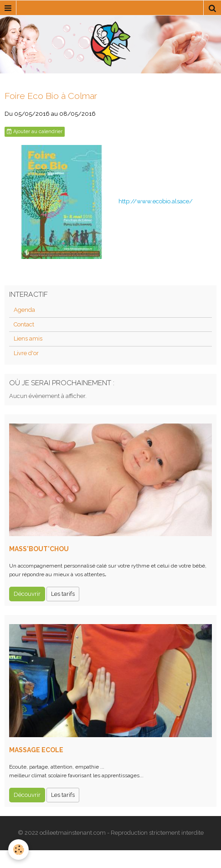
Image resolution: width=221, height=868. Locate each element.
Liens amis (28, 338)
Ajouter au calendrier (35, 132)
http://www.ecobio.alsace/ (156, 201)
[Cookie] (18, 850)
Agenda (24, 310)
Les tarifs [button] (63, 594)
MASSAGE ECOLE (36, 750)
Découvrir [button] (27, 594)
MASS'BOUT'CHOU (39, 549)
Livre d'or (26, 353)
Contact (24, 324)
